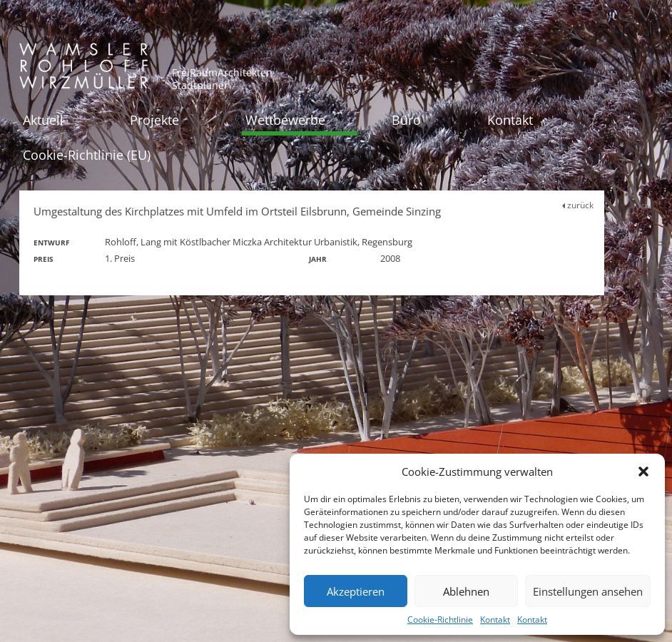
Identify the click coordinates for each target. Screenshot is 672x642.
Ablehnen (466, 591)
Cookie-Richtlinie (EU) (87, 155)
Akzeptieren (356, 591)
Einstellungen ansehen (588, 591)
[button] (643, 472)
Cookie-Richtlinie (440, 620)
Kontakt (495, 620)
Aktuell (43, 120)
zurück (578, 205)
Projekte (154, 120)
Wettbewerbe (285, 120)
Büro (406, 120)
